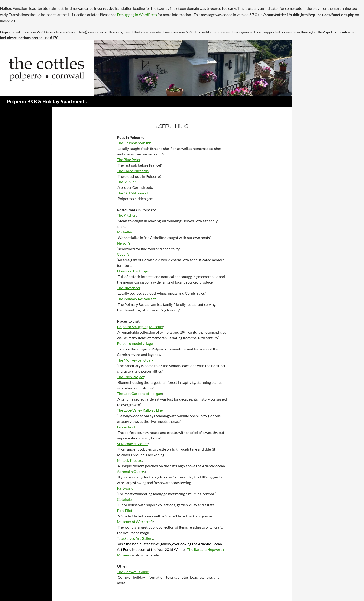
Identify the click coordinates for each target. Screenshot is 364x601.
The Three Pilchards (133, 169)
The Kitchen (127, 214)
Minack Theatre (130, 459)
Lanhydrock (126, 425)
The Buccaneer (129, 286)
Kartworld (125, 487)
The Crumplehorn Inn (134, 141)
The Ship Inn (127, 180)
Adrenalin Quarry (131, 470)
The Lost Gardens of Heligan (140, 392)
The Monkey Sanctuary (135, 359)
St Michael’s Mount (132, 442)
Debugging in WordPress (137, 14)
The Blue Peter (129, 158)
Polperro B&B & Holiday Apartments (47, 100)
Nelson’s (124, 242)
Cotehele (124, 498)
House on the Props (133, 270)
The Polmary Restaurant (136, 297)
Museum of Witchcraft (135, 520)
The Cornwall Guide (133, 570)
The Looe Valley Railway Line (140, 409)
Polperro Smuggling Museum (140, 325)
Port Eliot (125, 509)
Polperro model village (135, 342)
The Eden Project (131, 375)
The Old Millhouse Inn (135, 192)
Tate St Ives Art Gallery (135, 537)
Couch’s (123, 253)
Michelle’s (125, 231)
